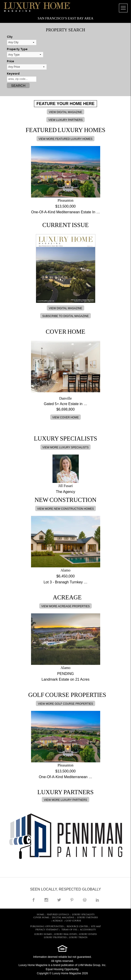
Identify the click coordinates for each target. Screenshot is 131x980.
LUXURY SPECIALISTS (83, 915)
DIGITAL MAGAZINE (63, 918)
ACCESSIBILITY (88, 930)
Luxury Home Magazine (33, 965)
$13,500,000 (66, 206)
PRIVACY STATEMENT (47, 930)
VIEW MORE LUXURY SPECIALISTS (65, 447)
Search (18, 85)
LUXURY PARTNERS (87, 918)
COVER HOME (41, 918)
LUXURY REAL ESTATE (65, 934)
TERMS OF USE (69, 930)
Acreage (58, 921)
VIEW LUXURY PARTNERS (65, 120)
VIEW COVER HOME (65, 417)
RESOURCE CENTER (77, 927)
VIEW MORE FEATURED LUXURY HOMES (65, 139)
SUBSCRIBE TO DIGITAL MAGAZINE (65, 316)
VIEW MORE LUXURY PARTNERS (65, 800)
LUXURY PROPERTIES (55, 938)
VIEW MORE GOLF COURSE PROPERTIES (65, 704)
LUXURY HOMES (43, 934)
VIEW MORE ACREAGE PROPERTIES (65, 606)
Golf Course (73, 921)
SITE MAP (96, 927)
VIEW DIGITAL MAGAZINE (65, 112)
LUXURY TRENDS (78, 938)
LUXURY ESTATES (88, 934)
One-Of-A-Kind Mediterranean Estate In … (65, 212)
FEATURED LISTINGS (58, 915)
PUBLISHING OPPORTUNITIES (47, 927)
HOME (40, 915)
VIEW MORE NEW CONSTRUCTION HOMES (66, 509)
